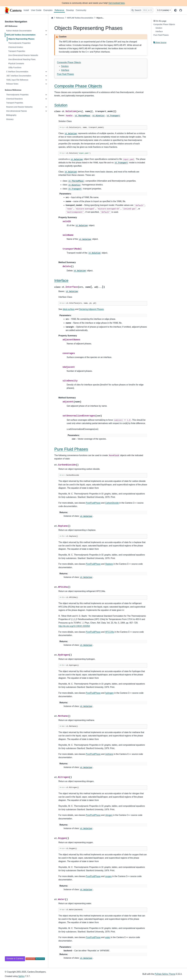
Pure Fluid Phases (66, 74)
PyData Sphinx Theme (165, 974)
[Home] (52, 18)
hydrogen (109, 693)
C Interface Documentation (17, 72)
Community (81, 10)
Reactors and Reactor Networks (19, 107)
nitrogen (109, 815)
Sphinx (21, 976)
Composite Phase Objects (69, 62)
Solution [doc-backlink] (61, 105)
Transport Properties (17, 51)
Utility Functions (15, 67)
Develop (70, 10)
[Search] (142, 10)
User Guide (36, 10)
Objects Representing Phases (21, 39)
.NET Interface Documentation (19, 76)
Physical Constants (16, 63)
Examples (48, 10)
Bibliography (11, 115)
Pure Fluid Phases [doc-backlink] (71, 449)
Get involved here (117, 3)
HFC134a (109, 632)
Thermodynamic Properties (19, 43)
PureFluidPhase (93, 503)
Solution (65, 66)
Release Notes (12, 84)
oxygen (108, 876)
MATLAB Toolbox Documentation (21, 35)
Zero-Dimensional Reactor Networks (23, 55)
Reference (59, 10)
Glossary (10, 119)
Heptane (109, 564)
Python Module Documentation (19, 31)
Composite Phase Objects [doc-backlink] (78, 86)
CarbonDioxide (112, 503)
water (108, 937)
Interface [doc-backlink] (61, 281)
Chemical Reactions (14, 99)
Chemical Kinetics (16, 47)
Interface (65, 70)
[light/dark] (176, 10)
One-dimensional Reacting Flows (22, 59)
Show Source (160, 42)
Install (26, 10)
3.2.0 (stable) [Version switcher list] (163, 10)
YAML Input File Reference (17, 80)
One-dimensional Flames (16, 111)
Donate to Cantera (15, 959)
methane (109, 754)
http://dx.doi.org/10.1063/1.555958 (74, 626)
